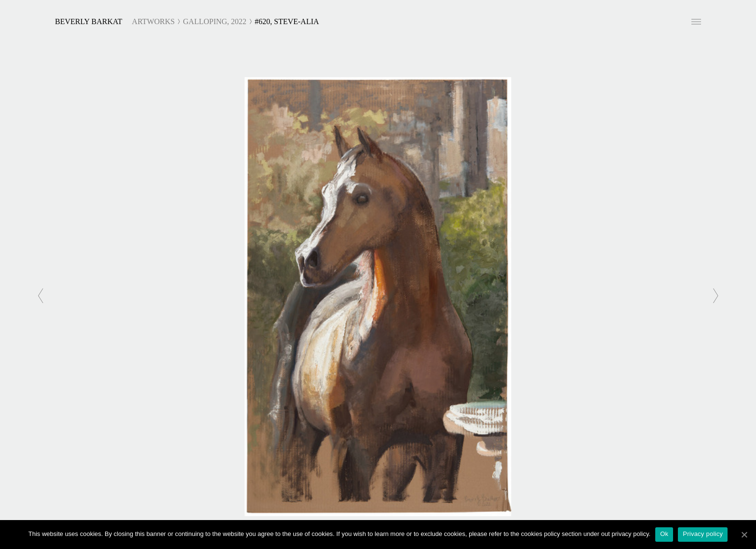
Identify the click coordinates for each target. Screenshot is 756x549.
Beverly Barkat (89, 21)
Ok (664, 534)
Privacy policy (703, 534)
